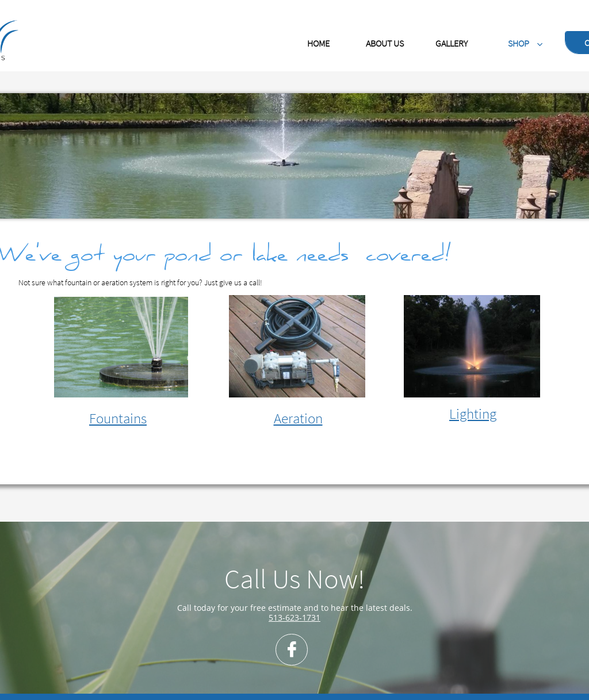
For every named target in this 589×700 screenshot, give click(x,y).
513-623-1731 (294, 617)
